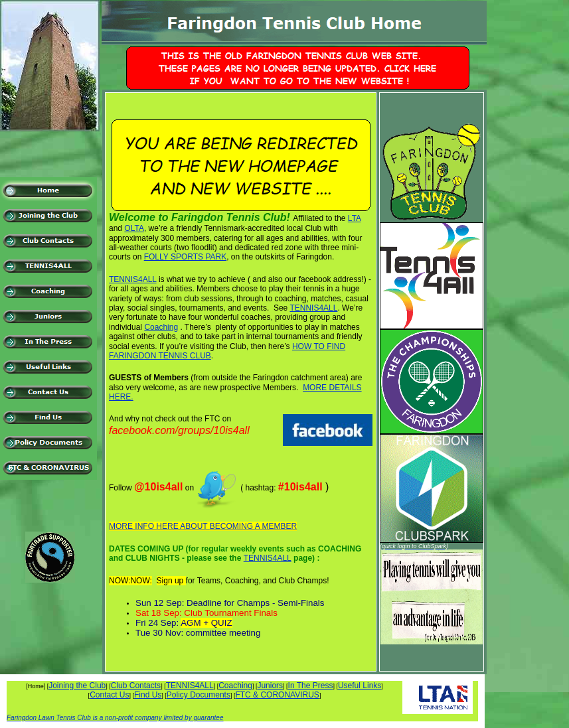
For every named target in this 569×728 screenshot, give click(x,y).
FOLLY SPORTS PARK (186, 257)
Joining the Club (77, 686)
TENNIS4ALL (133, 279)
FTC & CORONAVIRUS (277, 695)
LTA (355, 218)
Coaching (161, 327)
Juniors (270, 686)
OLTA (134, 228)
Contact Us (109, 695)
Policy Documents (199, 695)
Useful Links (360, 686)
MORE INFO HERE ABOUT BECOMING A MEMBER (203, 526)
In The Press (311, 686)
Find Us (148, 695)
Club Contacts (136, 686)
